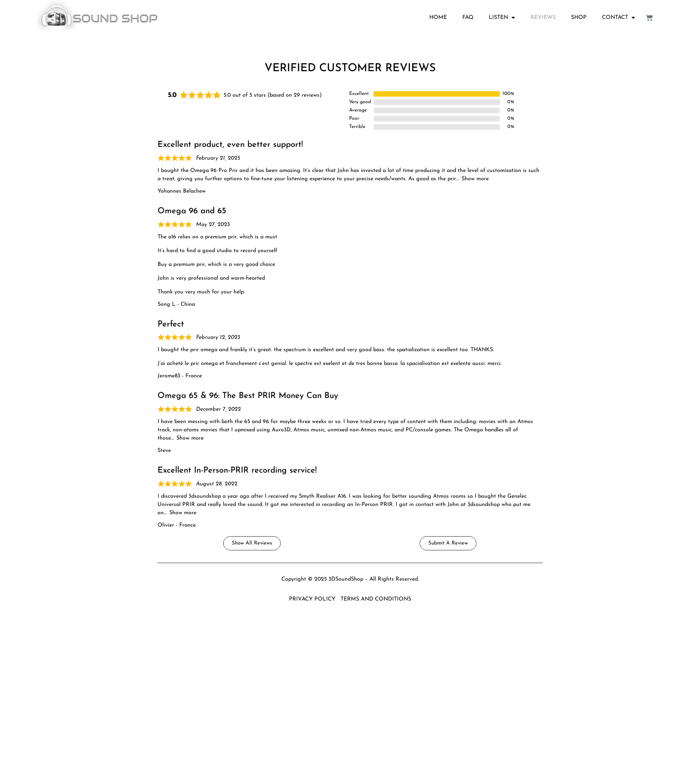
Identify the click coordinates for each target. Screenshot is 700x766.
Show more (475, 179)
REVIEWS (543, 18)
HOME (438, 18)
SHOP (579, 18)
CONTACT (618, 18)
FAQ (468, 18)
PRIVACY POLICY (312, 599)
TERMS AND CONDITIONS (376, 599)
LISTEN (502, 18)
